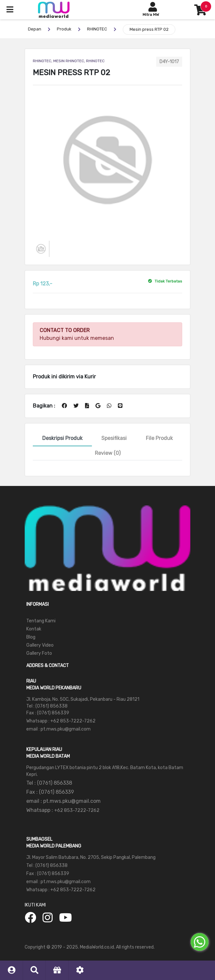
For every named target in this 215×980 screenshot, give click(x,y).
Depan (35, 29)
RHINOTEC (97, 29)
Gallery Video (40, 645)
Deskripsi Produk (62, 438)
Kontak (34, 629)
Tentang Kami (41, 621)
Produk (64, 29)
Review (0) (108, 453)
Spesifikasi (114, 438)
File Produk (159, 438)
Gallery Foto (39, 653)
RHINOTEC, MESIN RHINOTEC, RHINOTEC (69, 61)
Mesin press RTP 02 (149, 29)
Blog (31, 637)
